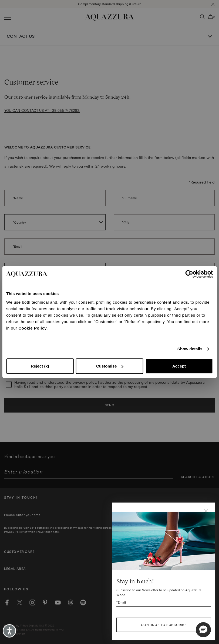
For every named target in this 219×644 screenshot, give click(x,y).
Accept (179, 366)
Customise (110, 366)
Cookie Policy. (33, 328)
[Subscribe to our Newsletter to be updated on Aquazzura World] (164, 623)
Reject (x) (40, 366)
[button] (206, 531)
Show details (190, 349)
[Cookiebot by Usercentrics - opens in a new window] (189, 274)
